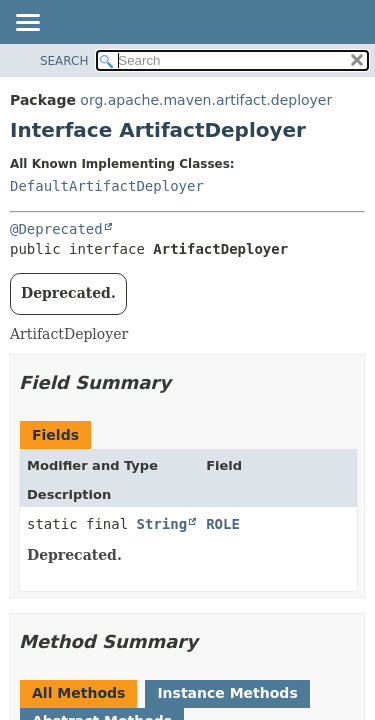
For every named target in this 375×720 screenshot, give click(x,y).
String (162, 524)
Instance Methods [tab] (227, 693)
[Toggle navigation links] (27, 24)
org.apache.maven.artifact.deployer (206, 100)
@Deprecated (56, 229)
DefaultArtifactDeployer (107, 186)
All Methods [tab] (78, 693)
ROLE (223, 524)
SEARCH (64, 61)
